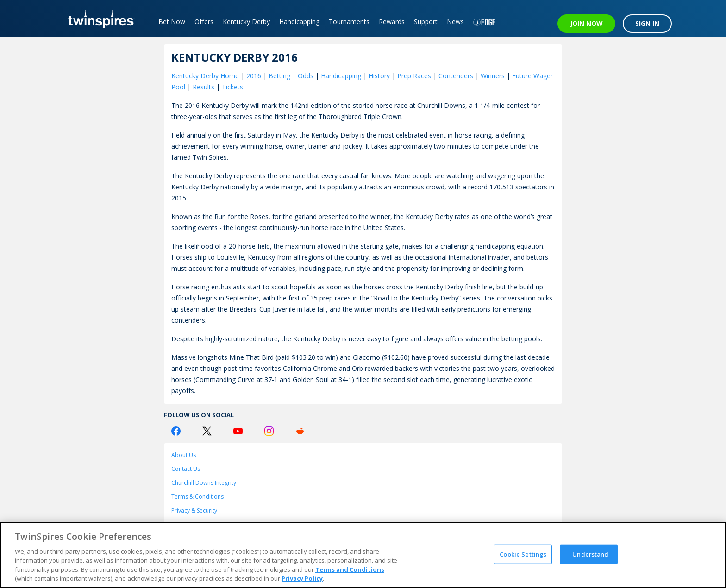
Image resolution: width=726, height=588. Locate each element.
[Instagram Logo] (269, 431)
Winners (493, 76)
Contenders (456, 76)
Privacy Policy (302, 578)
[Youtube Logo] (238, 431)
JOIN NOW (586, 23)
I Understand (589, 554)
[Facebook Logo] (176, 431)
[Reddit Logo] (300, 431)
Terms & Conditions (197, 497)
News (455, 22)
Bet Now (172, 22)
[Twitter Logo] (207, 431)
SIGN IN (647, 23)
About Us (184, 455)
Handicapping (299, 22)
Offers (204, 22)
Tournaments (349, 22)
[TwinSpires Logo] (98, 19)
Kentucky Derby (246, 22)
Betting (279, 76)
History (379, 76)
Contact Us (186, 469)
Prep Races (414, 76)
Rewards (392, 22)
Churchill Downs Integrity (204, 483)
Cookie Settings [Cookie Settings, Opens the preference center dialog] (523, 554)
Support (426, 22)
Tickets (232, 87)
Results (203, 87)
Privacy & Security (194, 510)
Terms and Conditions (350, 569)
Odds (306, 76)
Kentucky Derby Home (205, 76)
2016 (254, 76)
